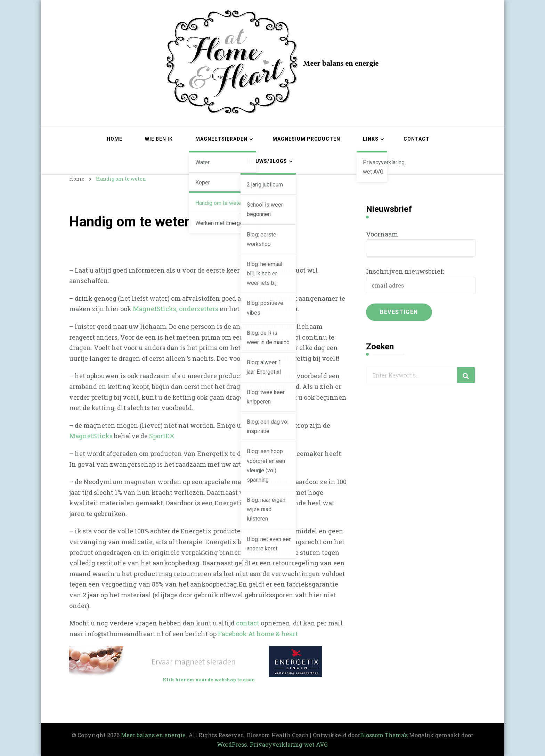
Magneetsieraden (221, 139)
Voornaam (382, 234)
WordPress (232, 744)
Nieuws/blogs (267, 161)
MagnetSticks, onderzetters (176, 309)
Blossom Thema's (384, 735)
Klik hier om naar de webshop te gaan (209, 680)
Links (371, 139)
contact (248, 623)
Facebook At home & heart (258, 634)
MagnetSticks (91, 436)
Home (115, 139)
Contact (417, 139)
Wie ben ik (159, 139)
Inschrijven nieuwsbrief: (405, 271)
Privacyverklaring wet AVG (289, 744)
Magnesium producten (306, 139)
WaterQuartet (262, 309)
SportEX (162, 436)
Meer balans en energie (341, 63)
